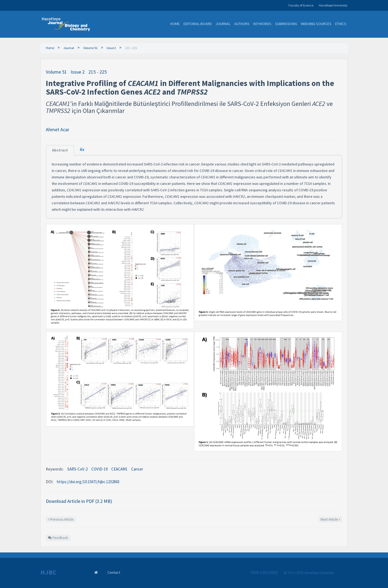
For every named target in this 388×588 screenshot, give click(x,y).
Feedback (58, 538)
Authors (242, 24)
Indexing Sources (316, 24)
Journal (223, 24)
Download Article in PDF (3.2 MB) (79, 501)
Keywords (262, 24)
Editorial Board (198, 24)
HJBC (48, 572)
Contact (114, 572)
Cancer (137, 469)
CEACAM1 (119, 469)
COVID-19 (99, 469)
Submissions (286, 24)
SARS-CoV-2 (77, 469)
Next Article (330, 519)
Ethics (341, 24)
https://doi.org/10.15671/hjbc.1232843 (88, 482)
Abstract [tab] (60, 150)
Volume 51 (90, 48)
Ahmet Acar (58, 129)
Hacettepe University (333, 5)
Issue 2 (111, 48)
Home (175, 24)
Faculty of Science (301, 5)
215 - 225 (131, 48)
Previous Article (61, 519)
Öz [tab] (82, 150)
